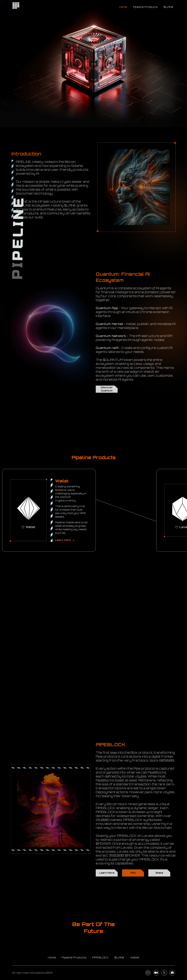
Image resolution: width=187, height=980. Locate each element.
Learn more (65, 540)
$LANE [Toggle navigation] (169, 7)
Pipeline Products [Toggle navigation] (145, 7)
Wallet (28, 527)
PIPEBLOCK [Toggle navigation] (100, 957)
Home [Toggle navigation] (123, 7)
